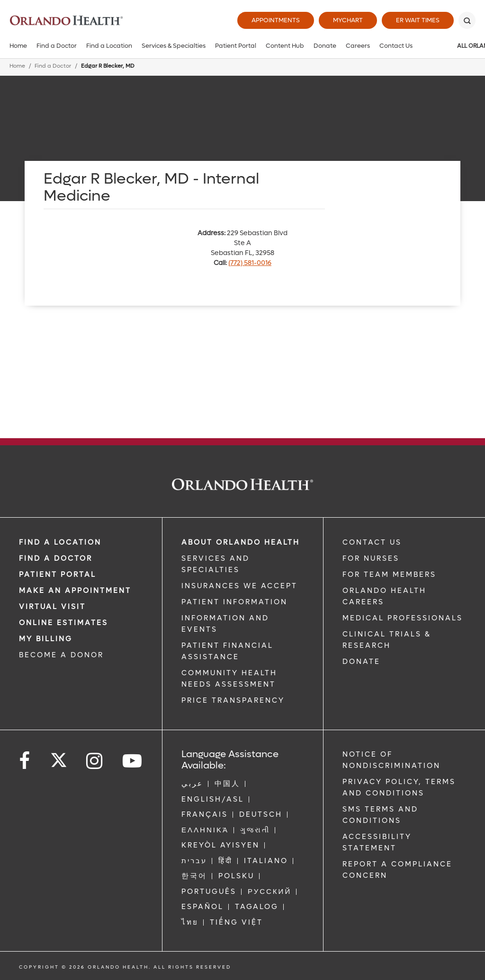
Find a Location (109, 46)
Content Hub (285, 46)
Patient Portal (236, 46)
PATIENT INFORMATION (234, 602)
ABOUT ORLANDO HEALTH (241, 542)
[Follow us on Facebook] (25, 761)
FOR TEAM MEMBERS (389, 574)
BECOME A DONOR (61, 655)
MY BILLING (46, 639)
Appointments (276, 20)
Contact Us (396, 46)
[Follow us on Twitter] (59, 757)
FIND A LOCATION (60, 542)
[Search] (467, 20)
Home (18, 46)
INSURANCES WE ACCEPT (239, 586)
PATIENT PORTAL (58, 574)
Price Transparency (233, 700)
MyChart (348, 20)
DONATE (361, 662)
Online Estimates (63, 623)
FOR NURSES (371, 558)
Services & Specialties (174, 46)
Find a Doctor (57, 46)
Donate (325, 46)
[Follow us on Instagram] (95, 761)
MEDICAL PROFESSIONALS (403, 618)
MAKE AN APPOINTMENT (75, 591)
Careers (358, 46)
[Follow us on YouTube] (133, 761)
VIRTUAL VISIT (52, 607)
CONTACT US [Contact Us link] (372, 542)
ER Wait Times (418, 20)
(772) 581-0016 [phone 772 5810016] (250, 263)
